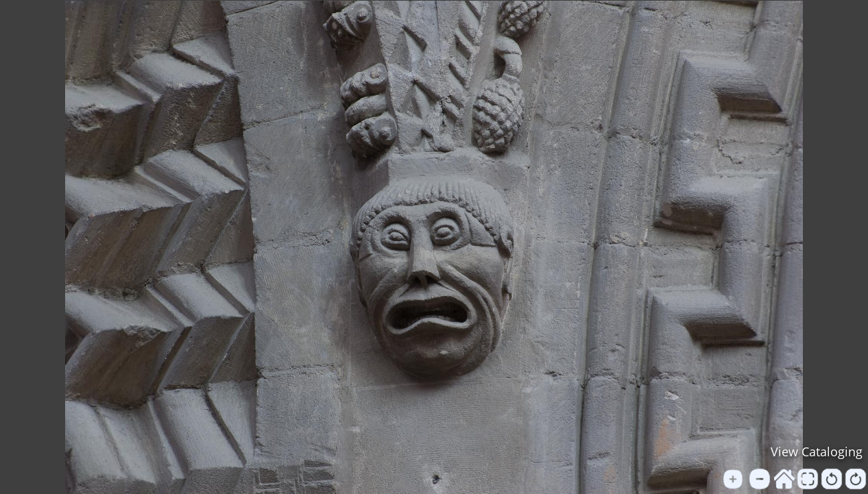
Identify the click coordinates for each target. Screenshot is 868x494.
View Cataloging (817, 452)
